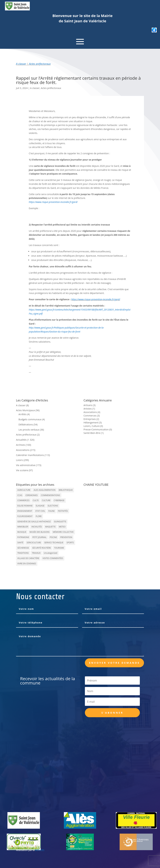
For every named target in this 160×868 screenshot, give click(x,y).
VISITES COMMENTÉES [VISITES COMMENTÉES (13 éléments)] (53, 558)
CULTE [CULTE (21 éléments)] (36, 500)
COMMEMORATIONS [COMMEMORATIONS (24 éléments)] (50, 495)
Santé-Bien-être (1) (94, 433)
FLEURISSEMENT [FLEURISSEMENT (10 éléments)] (25, 516)
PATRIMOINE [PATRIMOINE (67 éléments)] (23, 537)
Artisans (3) (90, 405)
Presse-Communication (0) (98, 429)
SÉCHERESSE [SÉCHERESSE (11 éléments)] (23, 548)
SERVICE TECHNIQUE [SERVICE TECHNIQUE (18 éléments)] (54, 543)
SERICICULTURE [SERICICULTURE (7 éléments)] (34, 543)
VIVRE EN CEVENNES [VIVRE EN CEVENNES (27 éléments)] (27, 564)
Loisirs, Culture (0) (93, 426)
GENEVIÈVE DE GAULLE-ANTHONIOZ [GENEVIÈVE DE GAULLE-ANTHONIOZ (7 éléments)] (34, 522)
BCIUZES (40, 850)
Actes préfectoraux (40, 64)
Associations (23, 450)
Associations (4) (92, 412)
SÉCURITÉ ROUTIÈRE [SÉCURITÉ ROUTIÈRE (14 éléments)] (42, 548)
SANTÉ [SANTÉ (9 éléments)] (20, 543)
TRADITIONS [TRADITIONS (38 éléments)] (23, 553)
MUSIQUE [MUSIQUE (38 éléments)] (22, 532)
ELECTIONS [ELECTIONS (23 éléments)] (53, 506)
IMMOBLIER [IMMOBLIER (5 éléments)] (23, 527)
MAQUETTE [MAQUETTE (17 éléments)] (50, 527)
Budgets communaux (30, 419)
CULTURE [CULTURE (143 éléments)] (46, 500)
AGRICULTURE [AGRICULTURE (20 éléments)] (24, 490)
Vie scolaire (22, 470)
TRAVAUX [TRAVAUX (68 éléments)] (36, 553)
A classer (21, 64)
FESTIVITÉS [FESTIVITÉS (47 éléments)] (63, 511)
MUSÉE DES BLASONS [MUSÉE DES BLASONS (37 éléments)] (40, 532)
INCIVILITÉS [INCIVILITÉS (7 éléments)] (37, 527)
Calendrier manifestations (30, 455)
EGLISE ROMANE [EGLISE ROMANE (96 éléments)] (25, 506)
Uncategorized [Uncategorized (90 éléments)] (51, 553)
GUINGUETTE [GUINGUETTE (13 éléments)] (60, 522)
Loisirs (20, 460)
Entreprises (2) (91, 419)
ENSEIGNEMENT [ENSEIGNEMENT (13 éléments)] (25, 511)
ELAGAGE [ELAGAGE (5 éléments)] (40, 506)
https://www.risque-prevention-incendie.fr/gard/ (53, 202)
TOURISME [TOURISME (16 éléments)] (59, 548)
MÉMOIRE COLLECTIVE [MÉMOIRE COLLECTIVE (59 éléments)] (63, 532)
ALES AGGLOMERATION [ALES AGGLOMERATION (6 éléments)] (45, 490)
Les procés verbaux (29, 430)
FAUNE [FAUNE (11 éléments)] (51, 511)
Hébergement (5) (93, 423)
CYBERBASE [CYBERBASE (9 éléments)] (59, 500)
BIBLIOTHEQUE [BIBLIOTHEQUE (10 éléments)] (66, 490)
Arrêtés (23, 414)
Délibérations (26, 424)
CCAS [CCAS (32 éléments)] (20, 495)
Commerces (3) (92, 416)
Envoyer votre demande (114, 663)
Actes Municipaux (26, 410)
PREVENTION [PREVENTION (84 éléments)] (66, 537)
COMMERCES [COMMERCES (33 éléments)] (23, 500)
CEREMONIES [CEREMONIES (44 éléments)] (32, 495)
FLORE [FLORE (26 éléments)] (39, 516)
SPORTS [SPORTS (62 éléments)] (70, 543)
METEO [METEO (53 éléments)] (62, 527)
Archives (21, 445)
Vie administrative (26, 465)
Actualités (21, 440)
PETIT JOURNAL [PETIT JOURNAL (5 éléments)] (39, 537)
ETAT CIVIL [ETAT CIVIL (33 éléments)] (40, 511)
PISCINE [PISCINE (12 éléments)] (53, 537)
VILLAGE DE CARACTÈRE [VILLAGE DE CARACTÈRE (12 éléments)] (28, 558)
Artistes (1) (89, 409)
